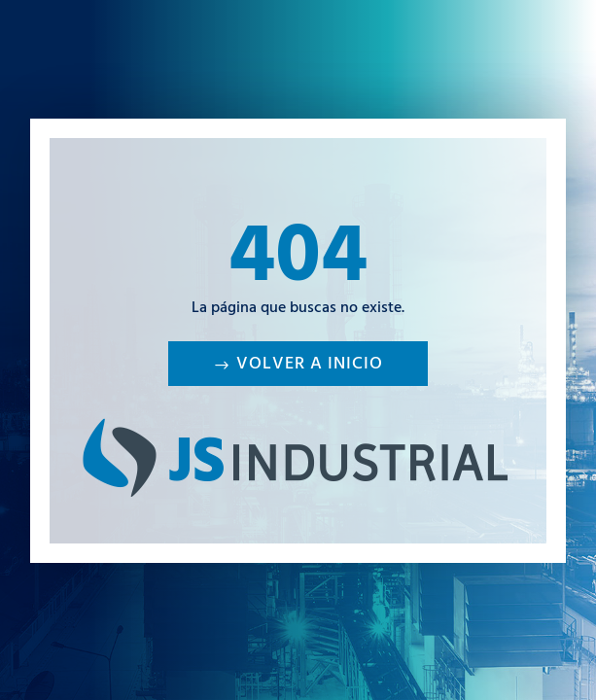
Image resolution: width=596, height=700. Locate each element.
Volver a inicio (310, 366)
